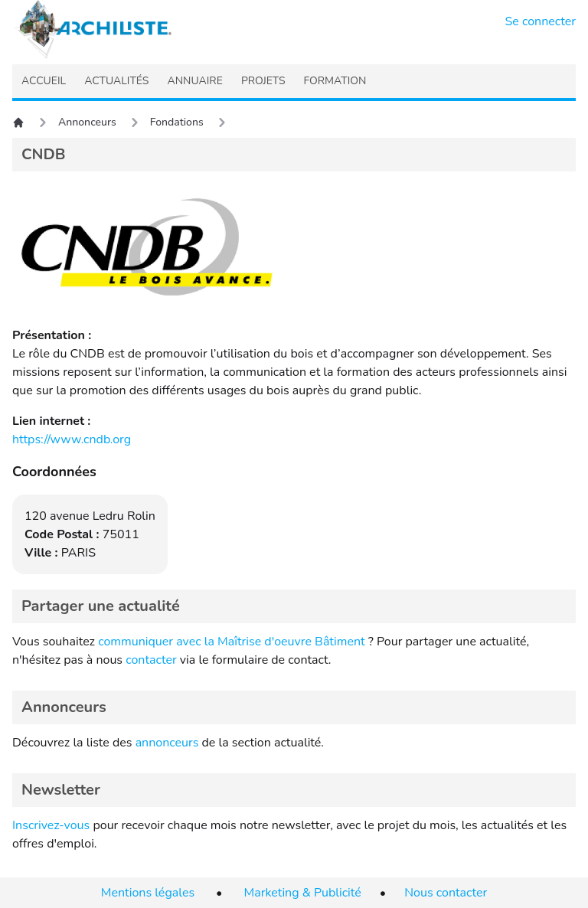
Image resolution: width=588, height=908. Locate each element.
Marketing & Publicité (303, 893)
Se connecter (541, 21)
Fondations (177, 122)
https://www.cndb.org (72, 439)
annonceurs (167, 743)
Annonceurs (87, 122)
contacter (151, 660)
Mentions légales (148, 893)
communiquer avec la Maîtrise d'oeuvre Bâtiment (232, 642)
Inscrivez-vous (51, 825)
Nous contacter (446, 893)
